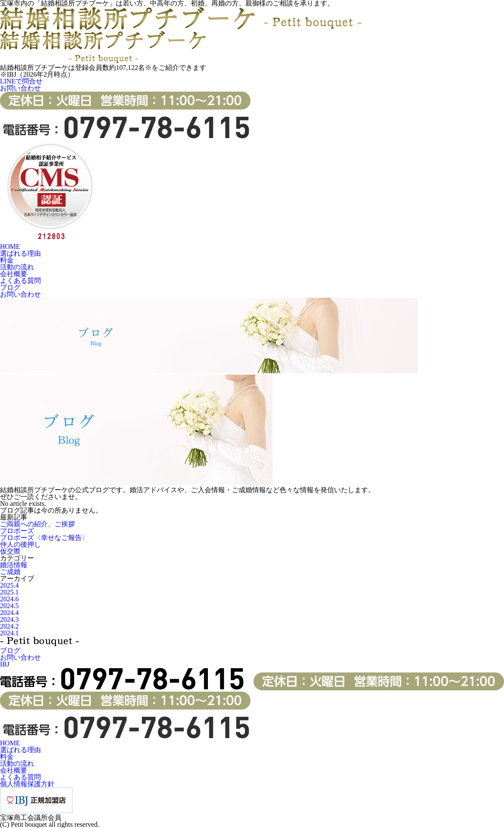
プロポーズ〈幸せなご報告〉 (44, 538)
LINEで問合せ (21, 81)
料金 (7, 260)
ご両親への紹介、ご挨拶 (37, 524)
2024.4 (9, 613)
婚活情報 (14, 565)
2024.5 (9, 606)
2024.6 (9, 599)
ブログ (10, 287)
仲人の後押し (20, 544)
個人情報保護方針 (27, 784)
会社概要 (14, 274)
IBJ (5, 664)
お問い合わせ (20, 88)
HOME (10, 247)
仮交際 (10, 551)
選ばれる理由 (20, 253)
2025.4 (9, 585)
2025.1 (9, 592)
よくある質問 (20, 281)
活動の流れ (17, 267)
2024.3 (9, 619)
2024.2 (9, 626)
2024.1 (9, 633)
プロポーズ (17, 531)
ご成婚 (10, 572)
